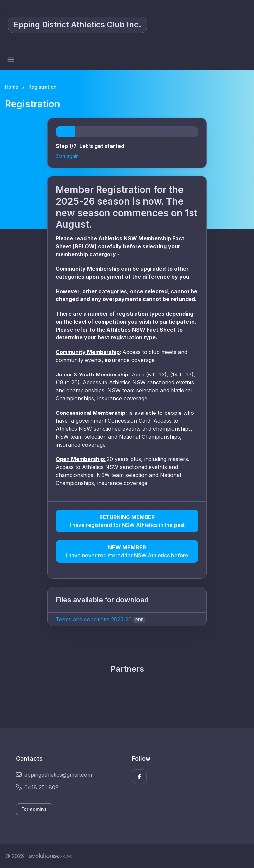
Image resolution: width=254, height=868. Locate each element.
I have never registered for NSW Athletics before (127, 551)
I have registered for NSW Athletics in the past (127, 521)
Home (12, 87)
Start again (67, 156)
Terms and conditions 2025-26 (94, 619)
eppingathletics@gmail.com (54, 775)
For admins (34, 809)
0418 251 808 (37, 787)
